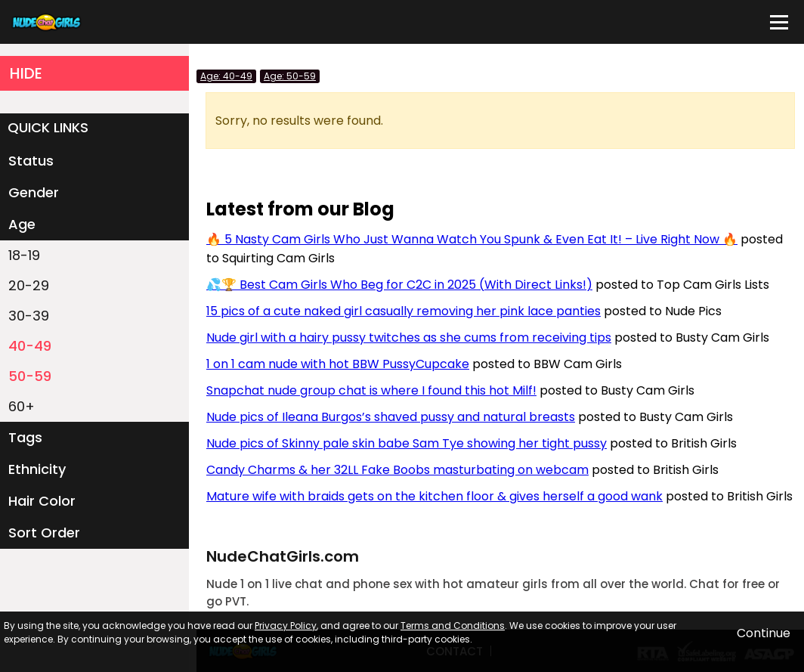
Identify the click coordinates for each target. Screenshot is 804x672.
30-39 (29, 316)
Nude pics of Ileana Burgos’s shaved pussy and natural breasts (391, 417)
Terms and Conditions (453, 626)
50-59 (30, 376)
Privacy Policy (286, 626)
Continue (764, 633)
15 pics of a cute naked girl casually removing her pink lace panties (404, 311)
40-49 (30, 346)
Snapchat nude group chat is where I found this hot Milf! (371, 390)
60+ (22, 406)
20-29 (29, 285)
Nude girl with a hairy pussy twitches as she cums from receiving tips (409, 338)
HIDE (26, 73)
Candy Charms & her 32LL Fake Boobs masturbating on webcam (397, 470)
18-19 (24, 255)
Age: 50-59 (290, 76)
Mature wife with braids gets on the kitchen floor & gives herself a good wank (434, 496)
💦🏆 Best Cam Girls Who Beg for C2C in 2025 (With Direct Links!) (399, 285)
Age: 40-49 (226, 76)
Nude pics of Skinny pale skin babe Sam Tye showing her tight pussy (407, 443)
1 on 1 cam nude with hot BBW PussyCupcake (338, 364)
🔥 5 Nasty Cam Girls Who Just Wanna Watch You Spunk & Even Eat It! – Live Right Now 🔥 (472, 239)
